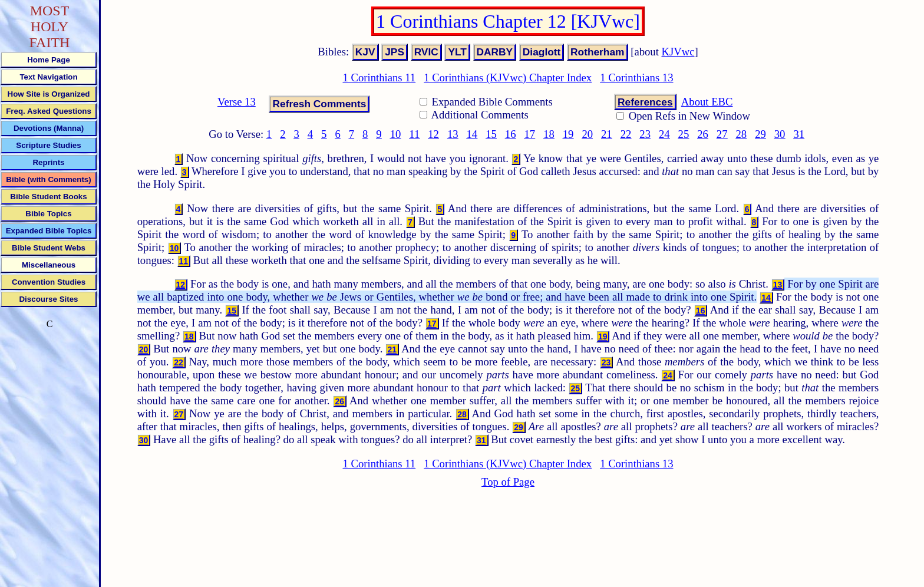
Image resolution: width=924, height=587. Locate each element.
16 (511, 134)
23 (645, 134)
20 (587, 134)
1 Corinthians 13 (636, 78)
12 (433, 134)
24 (664, 134)
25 (684, 134)
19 (568, 134)
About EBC (707, 102)
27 (722, 134)
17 (529, 134)
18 (549, 134)
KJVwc (678, 52)
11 (414, 134)
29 (760, 134)
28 (742, 134)
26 (703, 134)
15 (491, 134)
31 (799, 134)
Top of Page (508, 482)
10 (396, 134)
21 (607, 134)
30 (780, 134)
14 (472, 134)
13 (453, 134)
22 (626, 134)
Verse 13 (237, 102)
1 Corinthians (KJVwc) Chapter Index (508, 78)
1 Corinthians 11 (379, 78)
